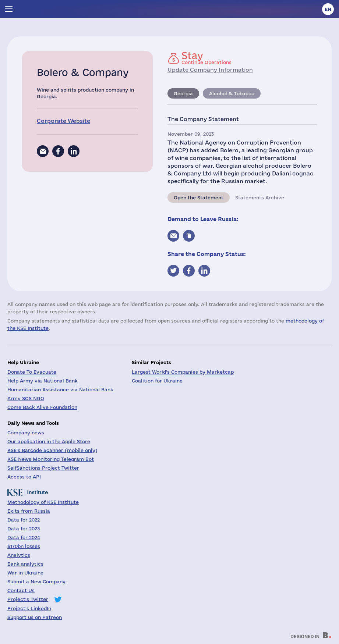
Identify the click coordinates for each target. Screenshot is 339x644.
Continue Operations (206, 58)
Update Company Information (210, 70)
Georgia (183, 93)
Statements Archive (260, 198)
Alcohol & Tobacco (232, 93)
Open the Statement (199, 198)
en (328, 9)
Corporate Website (63, 121)
